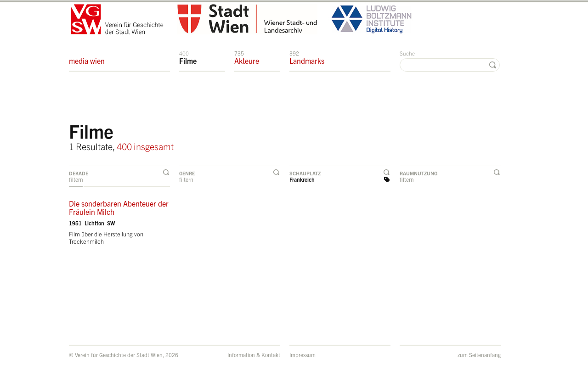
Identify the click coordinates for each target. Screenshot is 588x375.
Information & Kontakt (254, 355)
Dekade (79, 173)
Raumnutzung (418, 173)
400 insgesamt (145, 146)
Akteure (247, 57)
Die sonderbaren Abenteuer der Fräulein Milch (119, 207)
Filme (188, 57)
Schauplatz (305, 173)
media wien (87, 57)
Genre (187, 173)
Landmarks (307, 57)
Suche (407, 53)
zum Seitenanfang (479, 355)
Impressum (302, 355)
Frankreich (302, 179)
